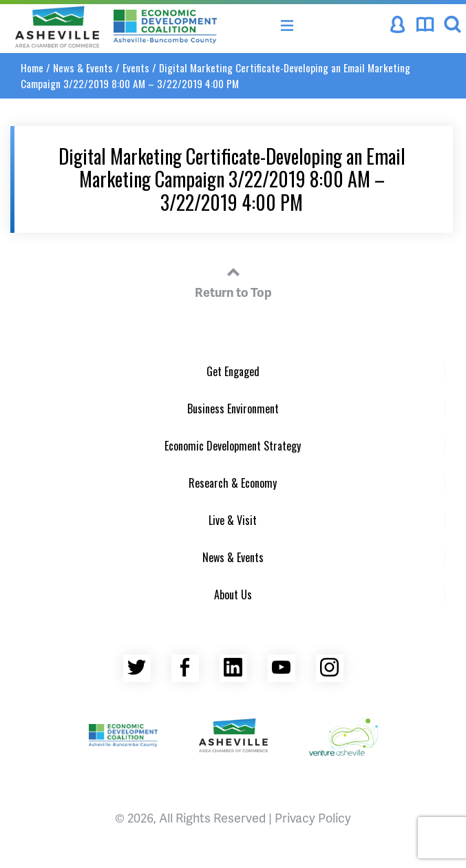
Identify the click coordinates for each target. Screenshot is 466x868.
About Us (233, 595)
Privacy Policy (313, 817)
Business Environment (233, 409)
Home (32, 68)
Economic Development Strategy (233, 446)
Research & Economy (233, 483)
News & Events (83, 68)
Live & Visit (233, 520)
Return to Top (233, 280)
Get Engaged (233, 371)
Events (136, 68)
